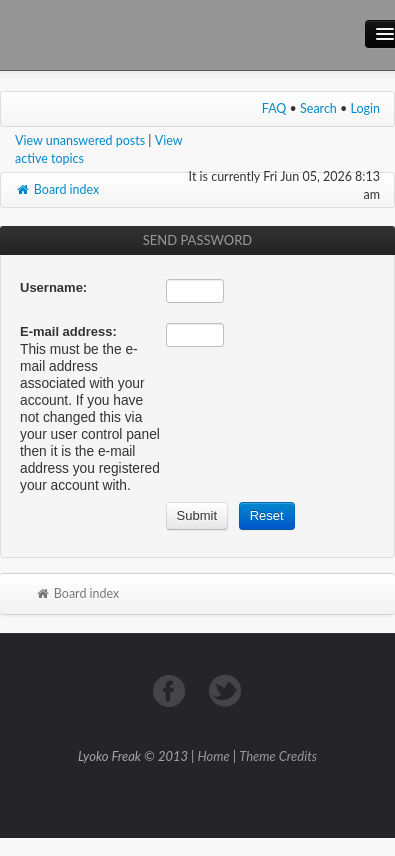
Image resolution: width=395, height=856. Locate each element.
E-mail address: (68, 331)
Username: (53, 287)
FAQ (274, 108)
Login (366, 108)
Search (318, 108)
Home (214, 756)
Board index (57, 189)
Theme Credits (278, 756)
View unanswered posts (80, 140)
